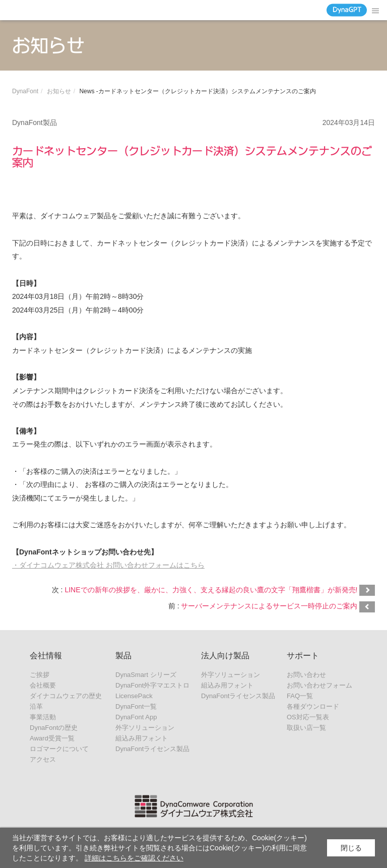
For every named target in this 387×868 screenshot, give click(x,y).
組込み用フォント (142, 738)
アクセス (43, 759)
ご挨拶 (40, 675)
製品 (123, 656)
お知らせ (59, 91)
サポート (303, 656)
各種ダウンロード (313, 706)
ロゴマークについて (59, 749)
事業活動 (43, 717)
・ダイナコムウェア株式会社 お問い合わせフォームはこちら (108, 565)
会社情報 (46, 656)
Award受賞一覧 (52, 738)
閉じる (351, 848)
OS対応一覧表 (308, 717)
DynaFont (25, 91)
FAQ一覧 (300, 696)
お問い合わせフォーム (319, 685)
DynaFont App (136, 717)
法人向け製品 (225, 656)
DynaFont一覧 (136, 706)
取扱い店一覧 (306, 728)
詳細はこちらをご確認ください (134, 858)
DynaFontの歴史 (54, 728)
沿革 (36, 706)
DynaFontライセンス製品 (152, 749)
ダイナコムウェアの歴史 (66, 696)
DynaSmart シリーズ (146, 675)
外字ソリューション (145, 728)
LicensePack (134, 696)
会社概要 (43, 685)
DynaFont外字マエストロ (152, 685)
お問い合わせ (306, 675)
